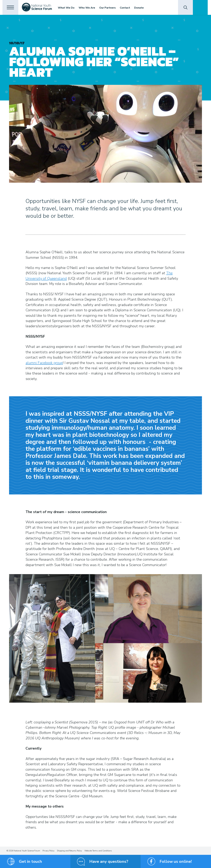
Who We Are (88, 8)
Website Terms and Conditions (98, 851)
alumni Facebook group (44, 363)
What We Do (68, 8)
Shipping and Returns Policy (69, 851)
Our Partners (109, 8)
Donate (140, 8)
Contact (126, 8)
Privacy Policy (48, 851)
